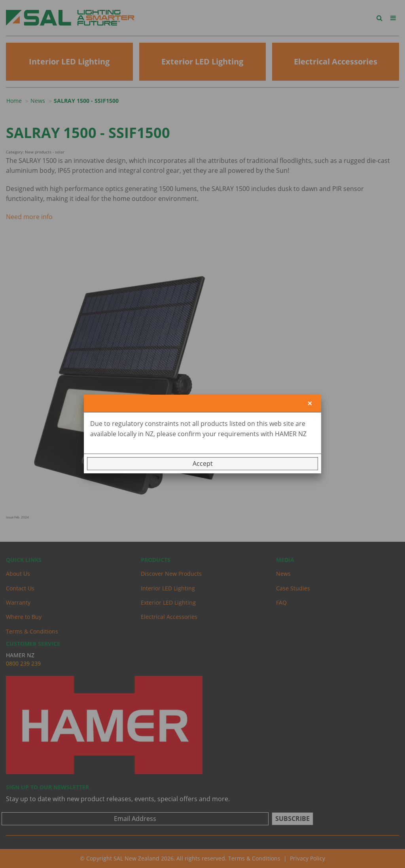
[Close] (310, 404)
